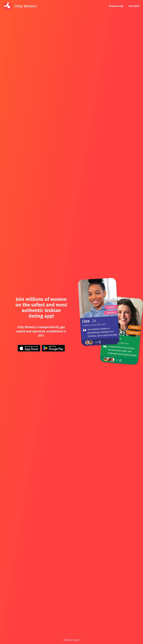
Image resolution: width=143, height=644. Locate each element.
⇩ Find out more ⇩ (71, 640)
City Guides (134, 6)
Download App (116, 6)
